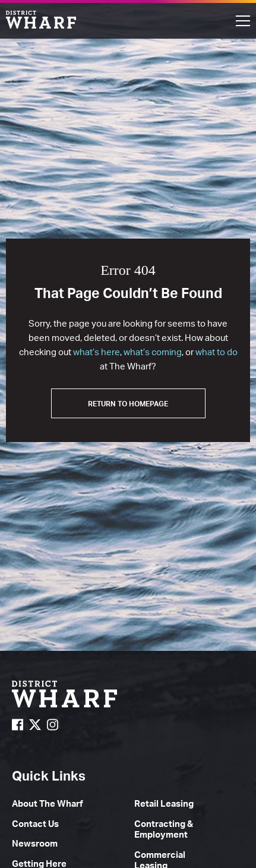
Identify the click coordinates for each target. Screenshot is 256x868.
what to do (217, 352)
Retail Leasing (164, 803)
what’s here (97, 352)
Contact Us (35, 824)
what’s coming (153, 352)
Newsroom (35, 843)
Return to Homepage (128, 404)
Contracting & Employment (164, 829)
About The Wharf (48, 803)
